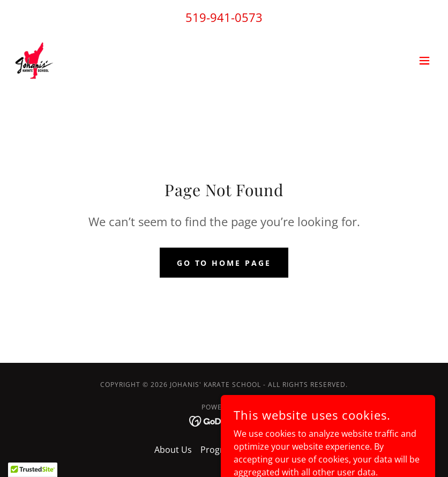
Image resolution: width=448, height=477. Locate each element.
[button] (424, 61)
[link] (34, 61)
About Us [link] (173, 450)
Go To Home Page (224, 263)
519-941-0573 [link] (224, 17)
